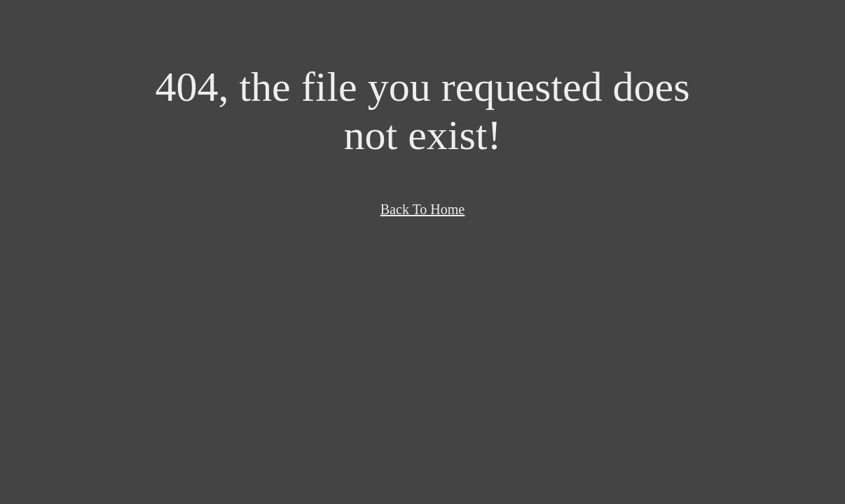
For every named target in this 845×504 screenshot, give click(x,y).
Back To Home (422, 209)
